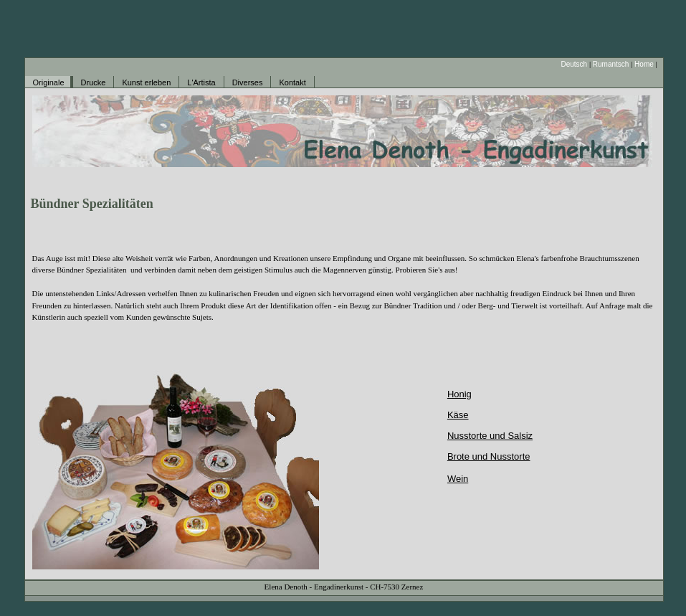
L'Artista (201, 82)
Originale (49, 82)
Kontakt (292, 82)
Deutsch (574, 64)
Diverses (248, 82)
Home (644, 64)
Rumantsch (611, 64)
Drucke (94, 82)
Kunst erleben (146, 82)
